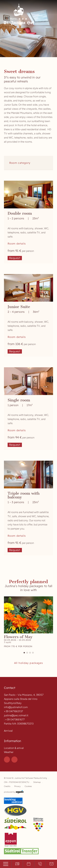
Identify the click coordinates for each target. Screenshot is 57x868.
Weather (9, 752)
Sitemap (37, 782)
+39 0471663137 (13, 711)
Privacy (17, 786)
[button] (26, 205)
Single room (19, 400)
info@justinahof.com (16, 707)
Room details (17, 244)
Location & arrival (14, 748)
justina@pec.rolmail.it (16, 715)
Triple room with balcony (24, 495)
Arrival (8, 731)
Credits (7, 786)
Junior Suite (19, 307)
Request (15, 258)
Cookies (28, 786)
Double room (20, 213)
